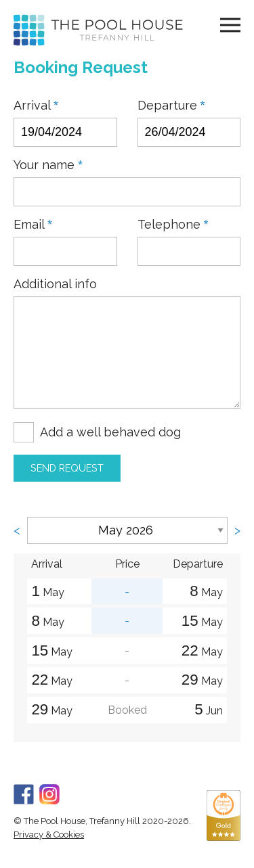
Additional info (55, 284)
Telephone (173, 225)
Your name (48, 165)
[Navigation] (230, 24)
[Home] (98, 30)
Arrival (36, 106)
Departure (171, 106)
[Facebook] (24, 793)
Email (33, 225)
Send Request (67, 468)
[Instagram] (49, 793)
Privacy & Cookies (49, 835)
